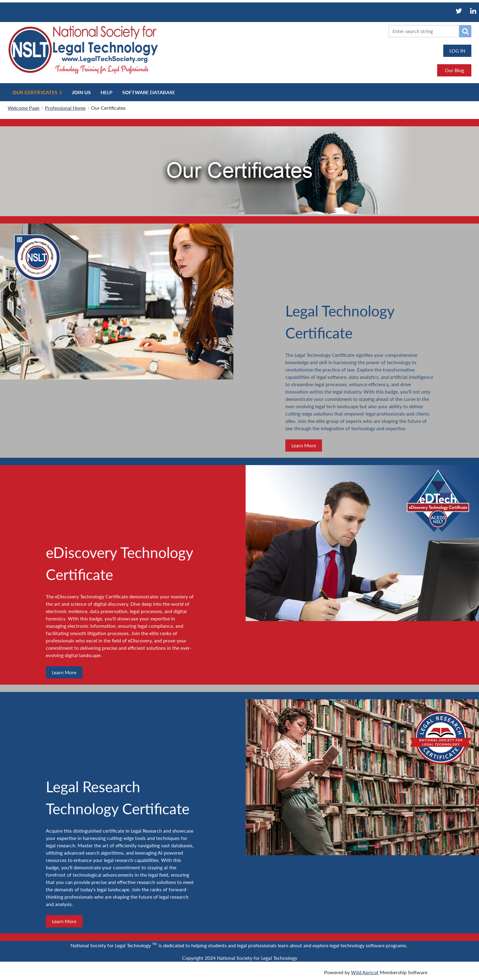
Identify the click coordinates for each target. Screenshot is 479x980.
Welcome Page (24, 108)
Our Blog (454, 70)
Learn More (304, 445)
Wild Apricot (365, 972)
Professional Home (65, 108)
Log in (457, 51)
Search (465, 31)
